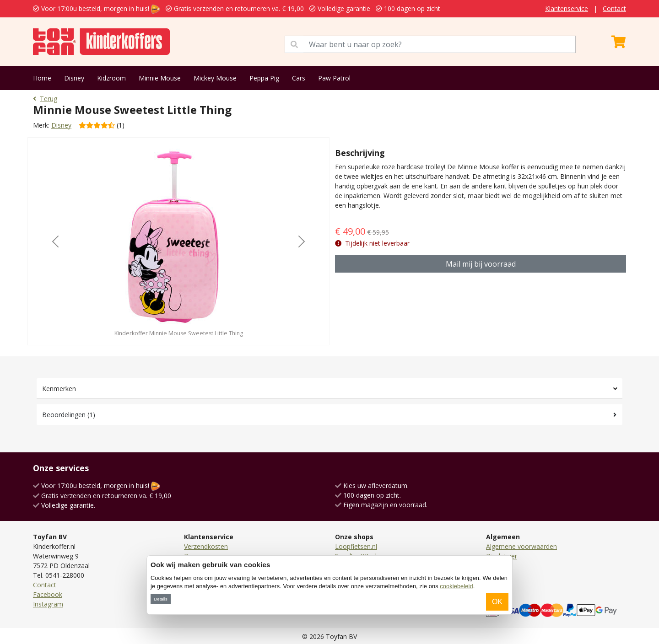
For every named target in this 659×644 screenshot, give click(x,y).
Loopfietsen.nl (356, 546)
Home (42, 78)
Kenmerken (59, 389)
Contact (614, 8)
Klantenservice (567, 8)
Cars (299, 78)
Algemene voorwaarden (521, 546)
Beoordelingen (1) (69, 415)
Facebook (48, 594)
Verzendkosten (206, 546)
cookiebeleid (456, 586)
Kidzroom (111, 78)
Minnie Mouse (160, 78)
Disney (74, 78)
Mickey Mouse (215, 78)
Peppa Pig (264, 78)
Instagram (48, 604)
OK (497, 602)
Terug (45, 99)
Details (160, 599)
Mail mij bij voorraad (481, 264)
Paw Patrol (334, 78)
